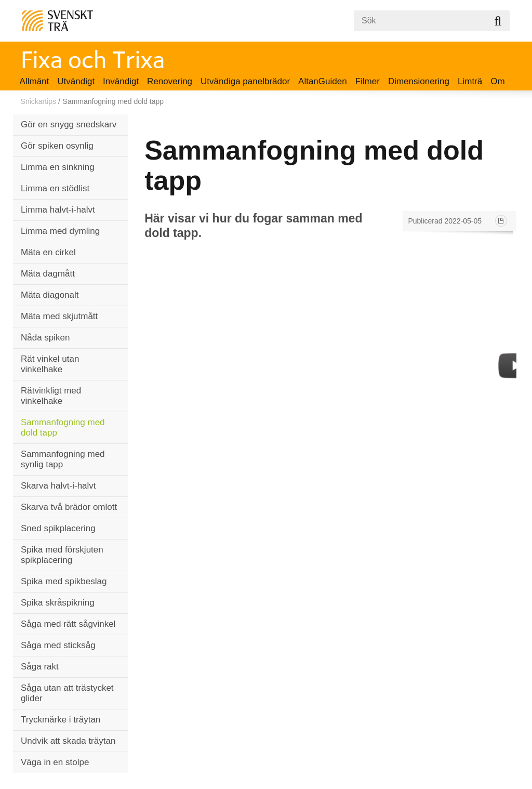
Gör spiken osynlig (57, 146)
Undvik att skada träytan (68, 741)
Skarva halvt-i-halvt (58, 486)
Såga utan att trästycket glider (67, 693)
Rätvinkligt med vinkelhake (51, 396)
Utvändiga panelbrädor (245, 81)
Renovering (170, 81)
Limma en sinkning (58, 167)
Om (497, 81)
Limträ (470, 81)
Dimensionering (419, 81)
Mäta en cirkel (48, 252)
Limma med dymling (60, 231)
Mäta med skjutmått (59, 316)
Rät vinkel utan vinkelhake (50, 364)
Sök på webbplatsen (498, 21)
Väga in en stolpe (55, 762)
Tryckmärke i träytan (61, 720)
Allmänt (35, 81)
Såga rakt (40, 667)
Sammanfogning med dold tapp (63, 428)
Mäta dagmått (48, 274)
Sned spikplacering (58, 528)
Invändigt (121, 81)
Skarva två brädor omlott (69, 507)
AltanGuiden (323, 81)
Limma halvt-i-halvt (58, 210)
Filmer (368, 81)
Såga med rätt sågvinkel (68, 624)
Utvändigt (76, 81)
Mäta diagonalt (50, 295)
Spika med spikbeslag (64, 581)
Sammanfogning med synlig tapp (63, 459)
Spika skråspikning (58, 603)
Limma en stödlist (55, 188)
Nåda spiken (45, 338)
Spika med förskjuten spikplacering (62, 555)
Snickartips (38, 101)
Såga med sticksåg (58, 645)
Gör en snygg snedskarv (69, 124)
